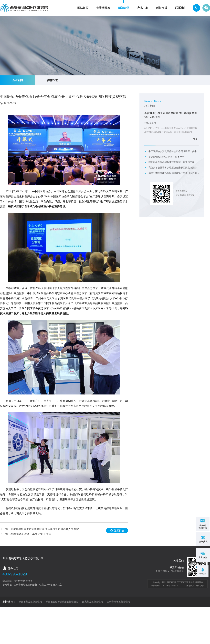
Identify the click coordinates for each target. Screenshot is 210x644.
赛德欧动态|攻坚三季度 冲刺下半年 (31, 534)
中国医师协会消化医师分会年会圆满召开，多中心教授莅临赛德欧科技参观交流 (174, 151)
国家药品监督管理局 (93, 602)
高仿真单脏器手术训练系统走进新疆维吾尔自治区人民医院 (45, 529)
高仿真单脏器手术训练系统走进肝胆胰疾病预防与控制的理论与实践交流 (174, 168)
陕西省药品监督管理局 (30, 602)
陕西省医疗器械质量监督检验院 (62, 602)
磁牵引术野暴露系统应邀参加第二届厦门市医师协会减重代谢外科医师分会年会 (174, 173)
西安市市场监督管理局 (118, 602)
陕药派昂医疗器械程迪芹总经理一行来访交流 (171, 162)
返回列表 (118, 530)
